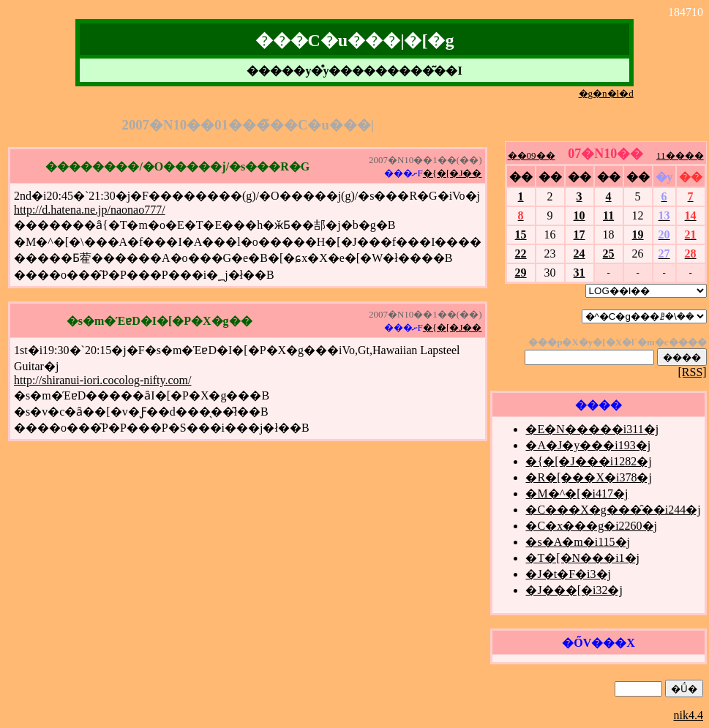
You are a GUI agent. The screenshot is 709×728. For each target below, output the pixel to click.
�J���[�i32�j (574, 590)
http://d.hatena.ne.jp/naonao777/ (90, 210)
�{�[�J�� (453, 173)
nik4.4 (689, 715)
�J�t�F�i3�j (568, 574)
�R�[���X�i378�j (588, 477)
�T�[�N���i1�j (582, 558)
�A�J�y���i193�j (588, 445)
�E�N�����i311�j (592, 429)
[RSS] (692, 372)
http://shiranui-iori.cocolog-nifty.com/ (102, 380)
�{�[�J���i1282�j (588, 461)
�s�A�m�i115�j (578, 542)
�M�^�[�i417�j (577, 494)
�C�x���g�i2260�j (591, 526)
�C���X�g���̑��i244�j (613, 510)
